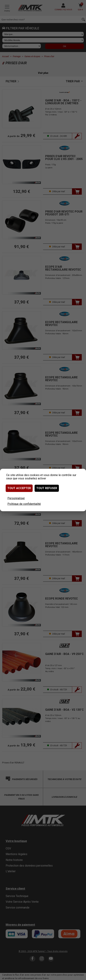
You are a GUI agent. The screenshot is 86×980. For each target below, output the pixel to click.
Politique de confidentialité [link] (24, 504)
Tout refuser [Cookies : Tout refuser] (47, 488)
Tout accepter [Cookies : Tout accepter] (19, 488)
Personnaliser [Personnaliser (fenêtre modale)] (16, 498)
